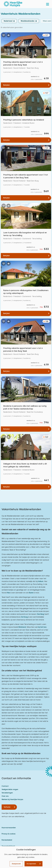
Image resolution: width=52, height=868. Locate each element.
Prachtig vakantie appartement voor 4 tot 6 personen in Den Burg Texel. (23, 63)
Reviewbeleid (7, 840)
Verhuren (7, 807)
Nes (9, 593)
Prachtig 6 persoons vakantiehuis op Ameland (24, 120)
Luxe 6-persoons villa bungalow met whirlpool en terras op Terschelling (25, 234)
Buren (31, 593)
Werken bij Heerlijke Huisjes (12, 799)
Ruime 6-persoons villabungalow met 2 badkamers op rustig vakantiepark (26, 292)
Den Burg (41, 614)
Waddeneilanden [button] (28, 21)
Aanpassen (16, 864)
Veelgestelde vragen (10, 789)
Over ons (5, 796)
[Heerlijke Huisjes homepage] (13, 4)
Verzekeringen (7, 793)
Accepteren (31, 864)
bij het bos (42, 627)
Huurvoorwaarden (9, 828)
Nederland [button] (8, 21)
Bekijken (6, 85)
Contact (5, 786)
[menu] (48, 4)
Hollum (41, 581)
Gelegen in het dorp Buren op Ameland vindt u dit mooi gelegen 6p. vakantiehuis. (25, 465)
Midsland (22, 627)
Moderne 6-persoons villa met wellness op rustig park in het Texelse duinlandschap (25, 407)
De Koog (24, 617)
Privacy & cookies (9, 834)
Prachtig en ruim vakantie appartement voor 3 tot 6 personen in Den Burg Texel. (26, 176)
